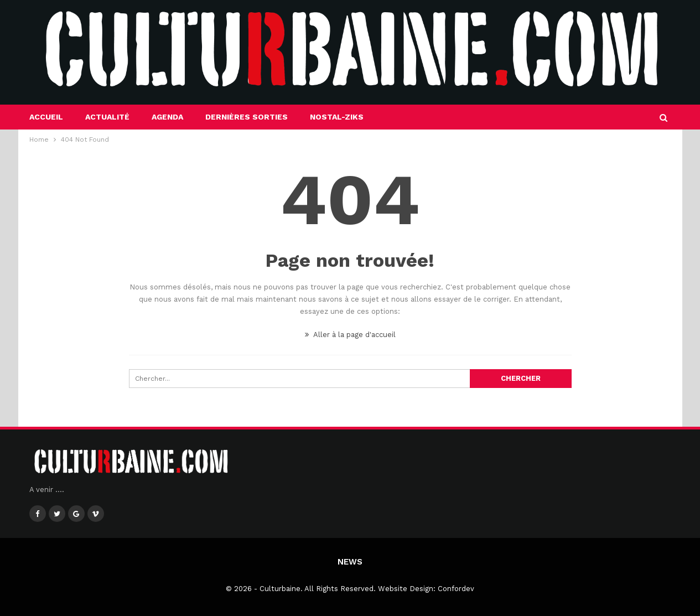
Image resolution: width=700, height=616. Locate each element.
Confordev (456, 589)
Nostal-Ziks (337, 117)
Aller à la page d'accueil (350, 335)
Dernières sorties (247, 117)
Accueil (46, 117)
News (350, 562)
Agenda (167, 117)
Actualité (107, 117)
